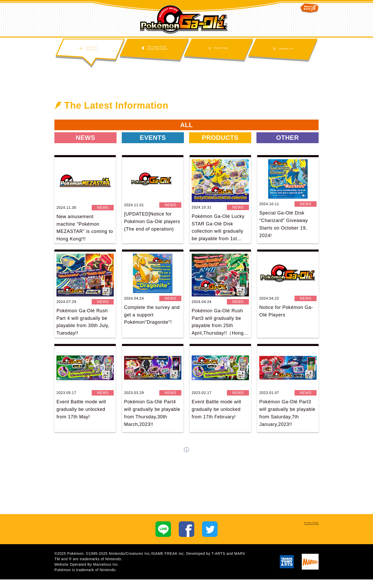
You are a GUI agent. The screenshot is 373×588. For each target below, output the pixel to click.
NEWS (86, 144)
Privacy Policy (303, 533)
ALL (187, 127)
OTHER (288, 144)
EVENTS (153, 144)
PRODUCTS (220, 144)
